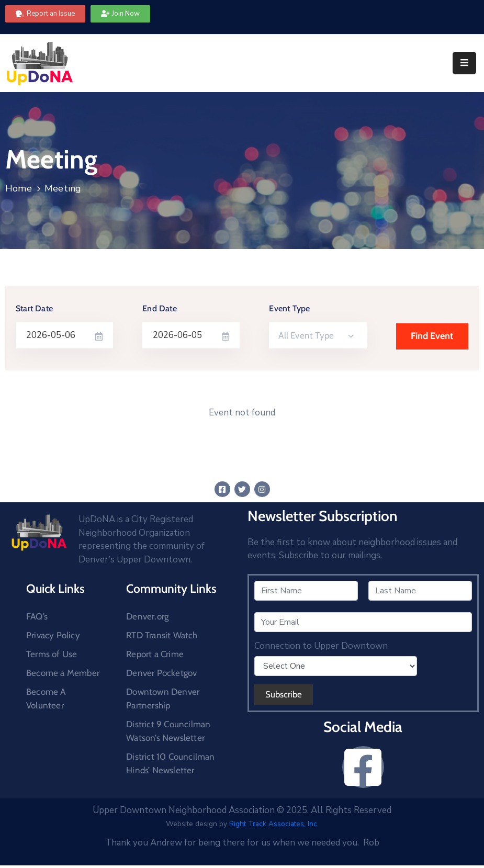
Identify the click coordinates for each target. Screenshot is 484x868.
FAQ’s (37, 616)
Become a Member (63, 673)
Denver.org (147, 616)
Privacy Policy (53, 635)
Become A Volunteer (46, 698)
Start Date (34, 308)
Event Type (289, 308)
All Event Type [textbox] (306, 335)
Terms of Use (52, 654)
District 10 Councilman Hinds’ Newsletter (170, 763)
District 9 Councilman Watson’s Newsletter (168, 731)
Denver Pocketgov (161, 673)
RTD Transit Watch (162, 635)
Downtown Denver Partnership (163, 698)
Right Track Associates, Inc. (274, 824)
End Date (160, 308)
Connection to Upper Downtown (321, 646)
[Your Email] (363, 622)
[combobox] (318, 335)
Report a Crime (155, 654)
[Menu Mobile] (464, 63)
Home (19, 188)
